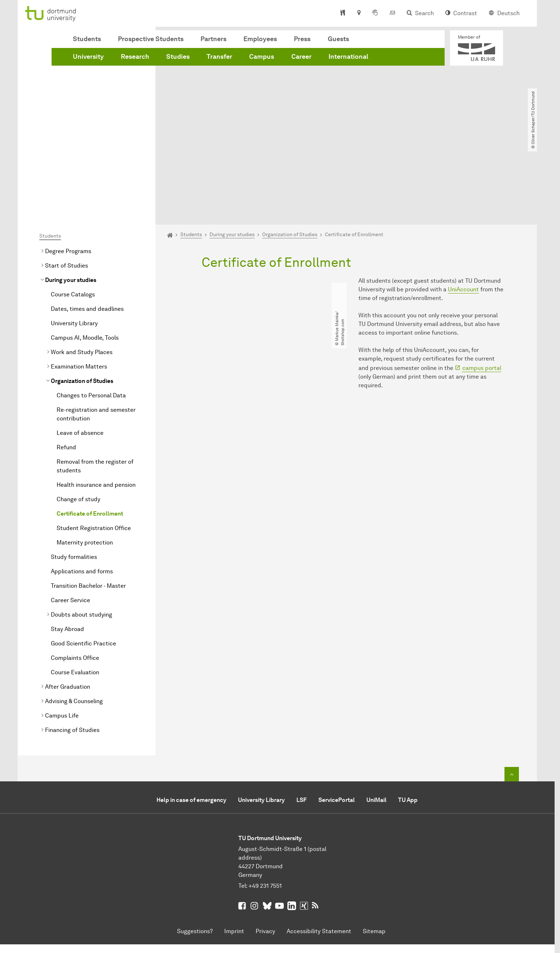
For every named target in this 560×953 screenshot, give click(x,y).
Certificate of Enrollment (90, 431)
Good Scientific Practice (83, 561)
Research (135, 57)
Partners (213, 39)
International (348, 57)
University (88, 57)
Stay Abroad (67, 546)
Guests (338, 39)
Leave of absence (80, 350)
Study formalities (74, 474)
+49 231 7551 (265, 803)
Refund (66, 365)
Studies (178, 57)
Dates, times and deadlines (87, 226)
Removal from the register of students (95, 383)
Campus (262, 57)
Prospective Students (151, 39)
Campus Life (62, 633)
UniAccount (463, 207)
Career (301, 57)
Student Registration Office (94, 445)
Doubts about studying (81, 532)
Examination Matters (79, 284)
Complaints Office (75, 575)
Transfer (219, 57)
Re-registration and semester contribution (96, 332)
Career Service (70, 518)
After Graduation (68, 604)
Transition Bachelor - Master (88, 503)
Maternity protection (85, 460)
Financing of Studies (72, 647)
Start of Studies (67, 183)
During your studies (71, 197)
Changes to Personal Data (91, 313)
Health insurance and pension (96, 402)
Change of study (78, 417)
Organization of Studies (82, 298)
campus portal (482, 285)
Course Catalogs (73, 212)
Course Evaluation (75, 590)
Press (302, 39)
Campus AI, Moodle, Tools (85, 255)
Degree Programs (68, 169)
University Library (74, 241)
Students (87, 39)
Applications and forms (82, 489)
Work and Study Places (82, 270)
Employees (260, 39)
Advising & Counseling (74, 619)
